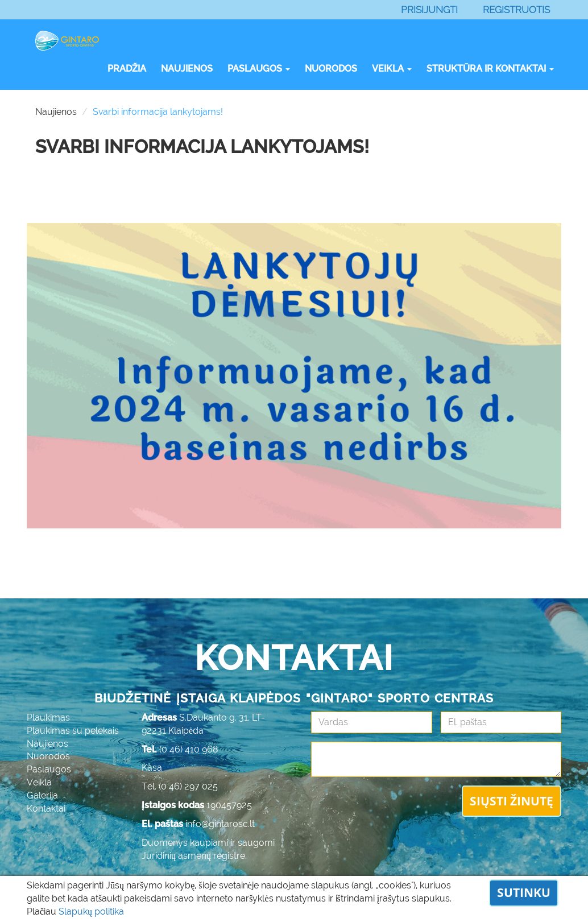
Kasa (152, 768)
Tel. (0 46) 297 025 (180, 786)
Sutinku (524, 892)
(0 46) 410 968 (189, 749)
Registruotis (516, 10)
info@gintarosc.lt (220, 824)
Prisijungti (429, 10)
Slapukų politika (91, 911)
